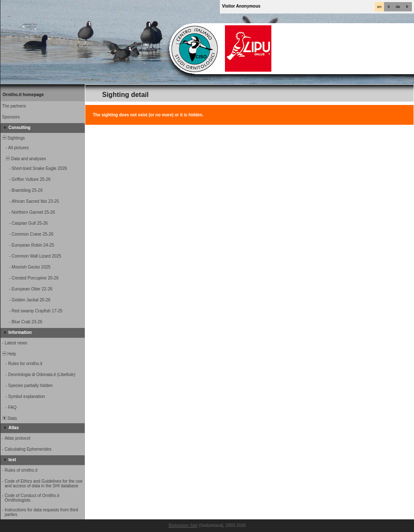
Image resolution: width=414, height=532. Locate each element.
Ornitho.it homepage (23, 95)
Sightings (13, 138)
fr (407, 7)
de (398, 7)
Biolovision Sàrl (183, 525)
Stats (9, 418)
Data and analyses (24, 159)
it (389, 7)
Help (9, 354)
